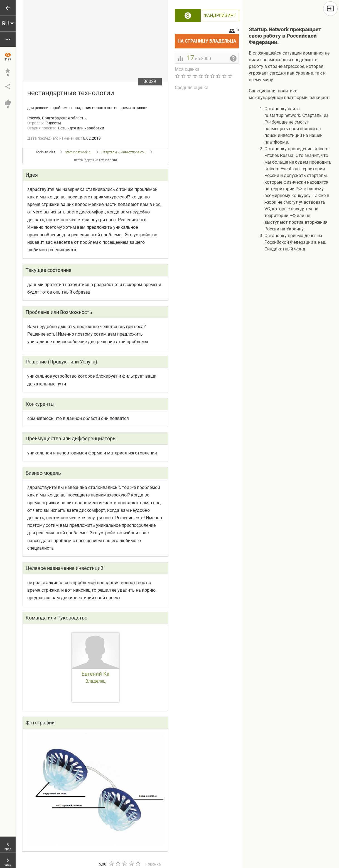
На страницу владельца (208, 39)
